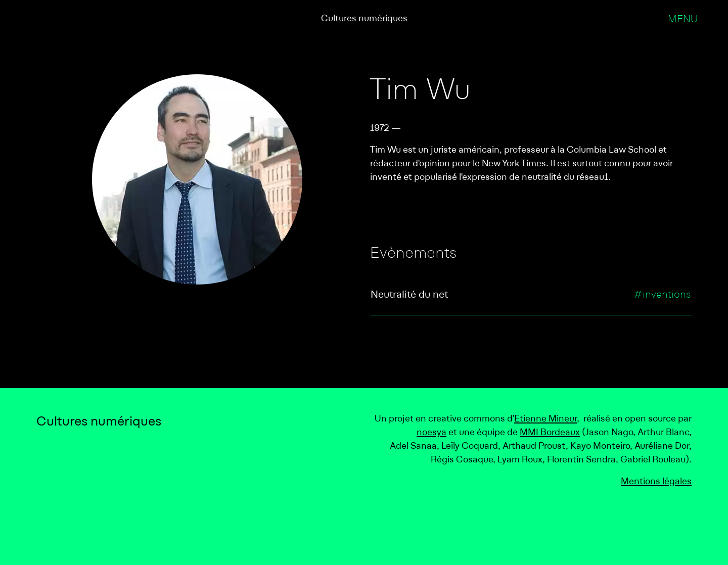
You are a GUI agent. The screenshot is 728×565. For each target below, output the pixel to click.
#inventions (662, 295)
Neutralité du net (409, 295)
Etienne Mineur (545, 419)
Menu (683, 20)
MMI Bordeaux (550, 433)
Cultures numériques (364, 19)
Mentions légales (656, 482)
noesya (431, 433)
